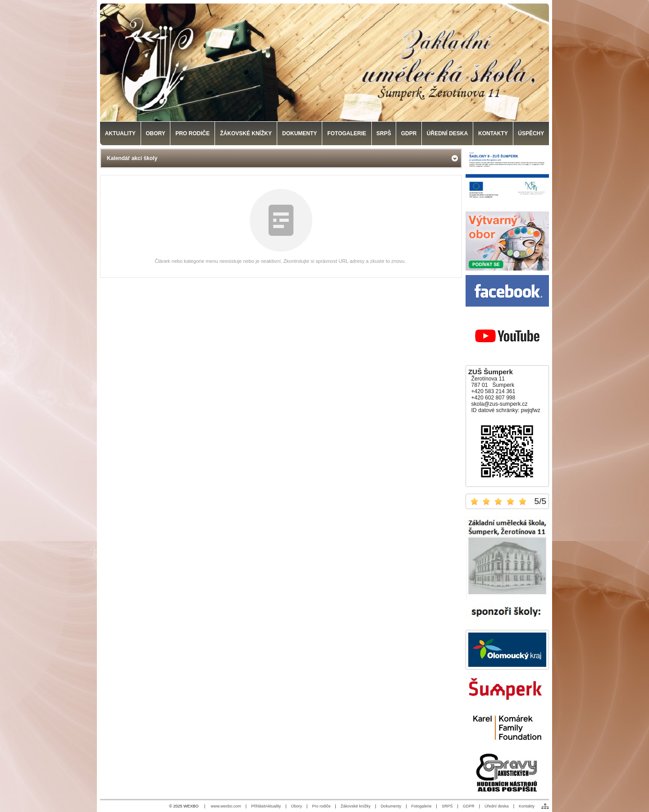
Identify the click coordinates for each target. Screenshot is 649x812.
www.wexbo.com (226, 806)
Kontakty (527, 806)
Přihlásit (258, 806)
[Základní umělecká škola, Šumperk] (324, 62)
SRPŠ (447, 806)
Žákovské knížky (356, 806)
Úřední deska (497, 806)
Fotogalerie (422, 806)
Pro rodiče (321, 806)
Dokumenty (391, 806)
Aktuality (273, 806)
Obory (297, 806)
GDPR (469, 806)
